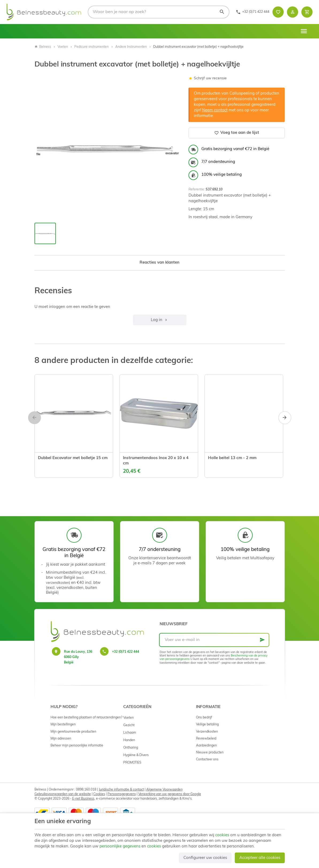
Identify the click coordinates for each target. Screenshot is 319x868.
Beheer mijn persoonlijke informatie (77, 746)
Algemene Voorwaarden (164, 790)
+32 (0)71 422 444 (126, 652)
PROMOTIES (132, 763)
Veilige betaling (207, 725)
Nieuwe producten (210, 753)
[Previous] (34, 418)
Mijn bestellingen (63, 725)
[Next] (285, 418)
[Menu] (304, 31)
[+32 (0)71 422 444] (253, 12)
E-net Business (83, 799)
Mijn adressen (61, 739)
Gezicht (129, 725)
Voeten (63, 47)
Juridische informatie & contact (121, 790)
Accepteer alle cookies (260, 858)
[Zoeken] (222, 12)
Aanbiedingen (206, 746)
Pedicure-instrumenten (91, 47)
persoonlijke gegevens (120, 847)
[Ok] (262, 640)
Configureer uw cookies (205, 858)
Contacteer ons (207, 760)
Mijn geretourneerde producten (73, 732)
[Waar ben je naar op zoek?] (159, 12)
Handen (129, 740)
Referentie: (197, 190)
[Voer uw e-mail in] (214, 640)
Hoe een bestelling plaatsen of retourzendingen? (86, 718)
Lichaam (130, 733)
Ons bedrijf (204, 718)
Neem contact (215, 110)
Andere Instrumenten (131, 47)
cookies (222, 835)
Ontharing (131, 748)
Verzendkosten (207, 732)
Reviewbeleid (206, 739)
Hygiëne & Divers (136, 755)
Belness (43, 47)
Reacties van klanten (159, 263)
